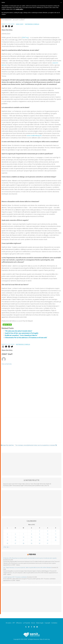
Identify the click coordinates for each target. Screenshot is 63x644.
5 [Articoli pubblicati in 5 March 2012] (7, 534)
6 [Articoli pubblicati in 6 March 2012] (15, 534)
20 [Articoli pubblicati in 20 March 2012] (15, 540)
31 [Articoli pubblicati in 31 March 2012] (48, 543)
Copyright (47, 623)
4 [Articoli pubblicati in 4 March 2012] (56, 531)
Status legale (40, 623)
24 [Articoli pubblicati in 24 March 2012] (48, 540)
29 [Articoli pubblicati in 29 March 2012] (31, 543)
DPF (14, 623)
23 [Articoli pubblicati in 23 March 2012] (40, 540)
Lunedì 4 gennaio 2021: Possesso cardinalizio (15, 577)
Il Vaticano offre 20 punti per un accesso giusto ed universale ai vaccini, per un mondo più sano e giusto (30, 558)
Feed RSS (32, 554)
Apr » (8, 547)
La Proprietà (26, 623)
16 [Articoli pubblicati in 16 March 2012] (40, 537)
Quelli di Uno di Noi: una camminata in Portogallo (22, 333)
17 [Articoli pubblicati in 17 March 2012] (48, 537)
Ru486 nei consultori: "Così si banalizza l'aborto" (21, 335)
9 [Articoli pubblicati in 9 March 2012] (40, 534)
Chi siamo (9, 623)
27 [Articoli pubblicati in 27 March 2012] (15, 543)
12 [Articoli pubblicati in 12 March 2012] (7, 537)
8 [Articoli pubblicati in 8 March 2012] (31, 534)
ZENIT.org (25, 38)
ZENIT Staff (20, 24)
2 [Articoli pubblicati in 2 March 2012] (40, 531)
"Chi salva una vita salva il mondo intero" (19, 331)
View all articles (7, 364)
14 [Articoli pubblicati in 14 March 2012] (23, 537)
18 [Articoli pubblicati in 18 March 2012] (56, 537)
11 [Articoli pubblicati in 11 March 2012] (56, 534)
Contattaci (54, 623)
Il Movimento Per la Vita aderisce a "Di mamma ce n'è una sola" (26, 338)
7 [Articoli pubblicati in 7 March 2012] (23, 534)
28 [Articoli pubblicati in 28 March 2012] (23, 543)
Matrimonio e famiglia (32, 24)
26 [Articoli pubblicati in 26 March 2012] (7, 543)
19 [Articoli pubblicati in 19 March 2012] (7, 540)
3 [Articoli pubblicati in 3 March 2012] (48, 531)
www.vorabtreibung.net (34, 136)
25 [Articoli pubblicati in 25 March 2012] (56, 540)
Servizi (33, 623)
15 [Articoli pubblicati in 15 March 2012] (31, 537)
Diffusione (19, 623)
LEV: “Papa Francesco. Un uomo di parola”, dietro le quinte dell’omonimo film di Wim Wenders (27, 567)
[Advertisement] (31, 432)
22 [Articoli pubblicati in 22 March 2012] (31, 540)
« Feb (5, 547)
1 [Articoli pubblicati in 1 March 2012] (31, 531)
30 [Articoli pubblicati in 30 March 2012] (40, 543)
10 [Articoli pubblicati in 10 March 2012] (48, 534)
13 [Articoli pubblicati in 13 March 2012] (15, 537)
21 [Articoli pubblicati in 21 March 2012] (23, 540)
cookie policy (19, 9)
